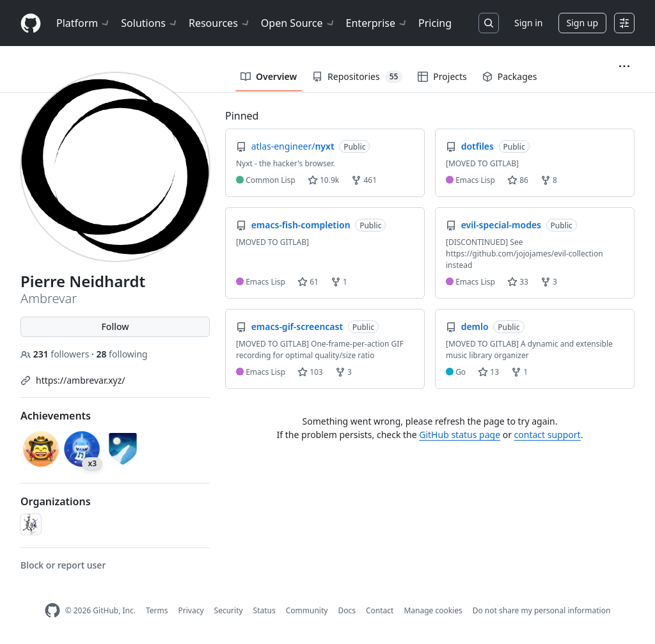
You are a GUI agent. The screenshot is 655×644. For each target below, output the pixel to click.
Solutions (150, 23)
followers (56, 354)
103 (310, 372)
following (122, 354)
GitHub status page (460, 435)
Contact (380, 610)
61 (308, 282)
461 (364, 180)
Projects (442, 76)
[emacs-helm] (31, 524)
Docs (347, 610)
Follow (115, 326)
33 (518, 282)
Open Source (298, 23)
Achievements (56, 416)
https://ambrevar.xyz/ (81, 380)
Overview (269, 76)
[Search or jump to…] (489, 23)
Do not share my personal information (542, 610)
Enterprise (377, 23)
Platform (83, 23)
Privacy (191, 610)
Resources (220, 23)
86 (518, 180)
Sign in (528, 23)
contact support (548, 435)
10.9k (323, 180)
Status (264, 610)
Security (229, 610)
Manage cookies (433, 610)
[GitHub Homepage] (52, 610)
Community (307, 610)
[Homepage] (31, 23)
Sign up (582, 23)
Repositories (357, 77)
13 (488, 372)
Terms (157, 610)
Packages (510, 76)
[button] (624, 67)
